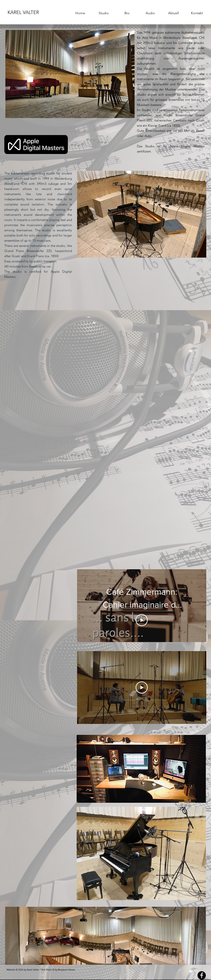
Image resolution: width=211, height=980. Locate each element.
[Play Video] (142, 620)
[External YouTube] (142, 447)
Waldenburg (172, 38)
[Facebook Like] (149, 157)
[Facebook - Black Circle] (202, 975)
